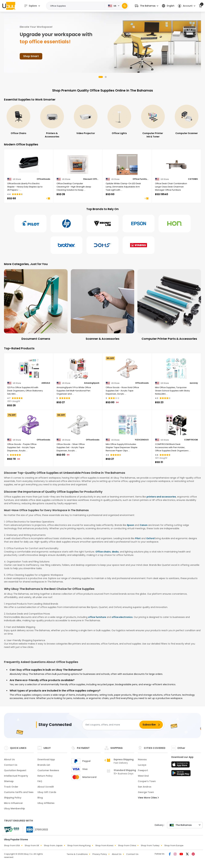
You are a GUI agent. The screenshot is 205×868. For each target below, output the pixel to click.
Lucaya (142, 765)
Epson (131, 525)
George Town (146, 792)
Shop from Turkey (150, 845)
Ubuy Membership (14, 809)
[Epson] (139, 223)
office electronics (122, 617)
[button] (147, 6)
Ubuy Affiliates (46, 803)
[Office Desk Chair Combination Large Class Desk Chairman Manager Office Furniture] (176, 164)
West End (143, 776)
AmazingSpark (92, 383)
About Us (9, 759)
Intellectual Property (16, 776)
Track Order (11, 787)
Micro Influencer (13, 803)
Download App (46, 759)
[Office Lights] (153, 120)
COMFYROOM (191, 440)
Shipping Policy (13, 798)
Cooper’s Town (147, 781)
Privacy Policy (100, 854)
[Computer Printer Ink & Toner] (187, 122)
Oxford (150, 538)
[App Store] (181, 765)
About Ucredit (46, 787)
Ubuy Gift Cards (47, 792)
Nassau (142, 759)
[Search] (125, 6)
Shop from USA (12, 845)
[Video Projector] (119, 120)
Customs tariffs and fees (19, 792)
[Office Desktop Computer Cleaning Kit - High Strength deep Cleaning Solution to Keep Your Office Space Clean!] (78, 164)
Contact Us (11, 765)
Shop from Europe (174, 845)
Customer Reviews (48, 770)
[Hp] (66, 223)
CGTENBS (193, 179)
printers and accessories (161, 497)
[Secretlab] (102, 223)
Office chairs (103, 552)
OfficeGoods (43, 179)
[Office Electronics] (18, 120)
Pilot (138, 538)
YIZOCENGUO (142, 440)
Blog (40, 798)
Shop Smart (31, 56)
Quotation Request (15, 770)
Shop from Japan (53, 845)
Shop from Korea (104, 845)
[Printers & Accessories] (86, 122)
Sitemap (9, 781)
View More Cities (148, 798)
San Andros (145, 787)
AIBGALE (46, 383)
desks (115, 552)
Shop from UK (32, 845)
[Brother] (66, 245)
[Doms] (102, 245)
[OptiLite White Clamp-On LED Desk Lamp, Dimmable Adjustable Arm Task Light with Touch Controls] (127, 164)
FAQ (40, 781)
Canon (144, 525)
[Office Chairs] (52, 120)
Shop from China (127, 845)
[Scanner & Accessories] (103, 305)
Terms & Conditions (77, 854)
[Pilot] (30, 223)
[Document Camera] (36, 305)
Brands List (44, 765)
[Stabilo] (139, 245)
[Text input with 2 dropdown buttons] (76, 6)
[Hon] (175, 223)
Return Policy (45, 776)
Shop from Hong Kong (79, 845)
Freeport (143, 770)
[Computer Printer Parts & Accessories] (169, 305)
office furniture (97, 617)
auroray (194, 383)
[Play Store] (181, 774)
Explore (30, 6)
